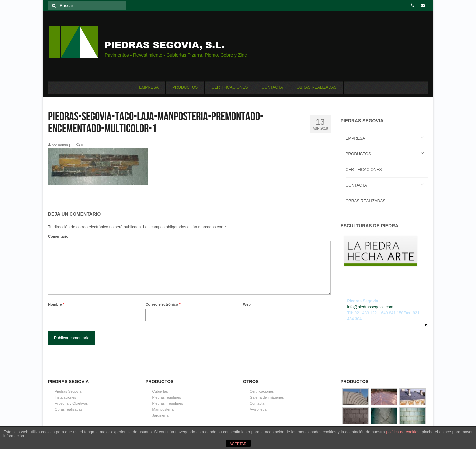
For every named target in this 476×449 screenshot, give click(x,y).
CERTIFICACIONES (364, 170)
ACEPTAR (238, 444)
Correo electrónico (163, 304)
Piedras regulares (167, 397)
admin (63, 145)
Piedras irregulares (168, 403)
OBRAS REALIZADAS (366, 201)
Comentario (58, 236)
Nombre (56, 304)
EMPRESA (355, 138)
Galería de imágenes (267, 397)
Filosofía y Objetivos (71, 403)
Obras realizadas (68, 409)
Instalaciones (65, 397)
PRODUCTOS (358, 154)
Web (247, 304)
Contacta (257, 403)
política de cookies (403, 432)
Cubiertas (160, 391)
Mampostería (163, 409)
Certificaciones (262, 391)
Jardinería (160, 415)
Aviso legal (258, 409)
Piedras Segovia (68, 391)
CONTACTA (356, 185)
